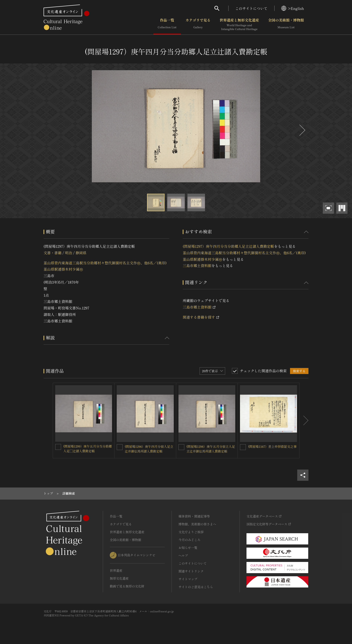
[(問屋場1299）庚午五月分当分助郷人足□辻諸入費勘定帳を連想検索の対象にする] (58, 447)
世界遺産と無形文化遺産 (239, 24)
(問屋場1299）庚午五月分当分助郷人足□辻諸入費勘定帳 (88, 449)
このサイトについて (251, 8)
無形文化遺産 (119, 578)
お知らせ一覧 (188, 548)
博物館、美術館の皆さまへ (197, 524)
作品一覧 (167, 24)
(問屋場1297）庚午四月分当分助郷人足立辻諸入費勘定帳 (228, 246)
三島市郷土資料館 (197, 265)
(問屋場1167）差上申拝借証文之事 (272, 446)
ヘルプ (183, 555)
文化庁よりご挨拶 (191, 532)
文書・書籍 (53, 253)
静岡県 (81, 253)
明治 (68, 253)
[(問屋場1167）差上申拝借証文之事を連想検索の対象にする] (243, 447)
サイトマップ (188, 579)
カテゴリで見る (198, 24)
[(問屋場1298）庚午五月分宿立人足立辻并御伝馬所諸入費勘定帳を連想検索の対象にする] (181, 447)
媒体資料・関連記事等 (194, 516)
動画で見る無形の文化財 (127, 586)
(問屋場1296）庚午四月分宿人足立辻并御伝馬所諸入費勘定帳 (149, 449)
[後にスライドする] (302, 130)
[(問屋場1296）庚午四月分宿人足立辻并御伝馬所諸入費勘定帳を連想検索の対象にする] (120, 447)
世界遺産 (116, 570)
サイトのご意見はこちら (196, 587)
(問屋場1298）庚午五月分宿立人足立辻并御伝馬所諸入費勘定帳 (211, 449)
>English (293, 8)
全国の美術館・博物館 (286, 24)
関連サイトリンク (191, 571)
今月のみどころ (189, 540)
